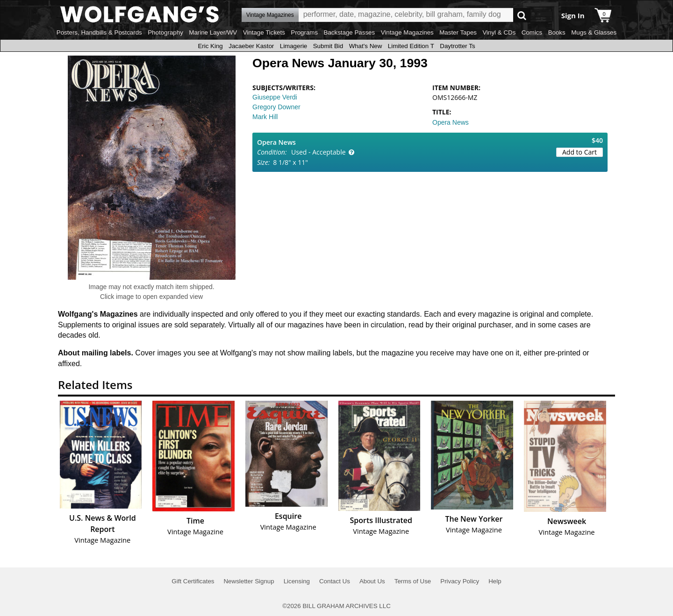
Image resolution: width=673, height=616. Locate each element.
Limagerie (294, 46)
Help (495, 581)
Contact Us (335, 581)
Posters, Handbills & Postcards (99, 32)
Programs (304, 32)
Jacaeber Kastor (251, 46)
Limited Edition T (411, 46)
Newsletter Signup (249, 581)
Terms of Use (413, 581)
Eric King (210, 46)
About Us (372, 581)
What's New (366, 46)
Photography (165, 32)
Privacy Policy (460, 581)
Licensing (297, 581)
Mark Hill (265, 117)
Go (522, 15)
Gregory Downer (276, 107)
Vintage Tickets (264, 32)
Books (557, 32)
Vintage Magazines (407, 32)
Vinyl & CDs (499, 32)
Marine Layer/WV (213, 32)
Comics (532, 32)
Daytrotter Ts (457, 46)
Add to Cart (580, 152)
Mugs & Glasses (594, 32)
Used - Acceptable (319, 152)
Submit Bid (328, 46)
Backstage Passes (350, 32)
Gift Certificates (193, 581)
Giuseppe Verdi (275, 97)
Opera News (451, 122)
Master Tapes (458, 32)
